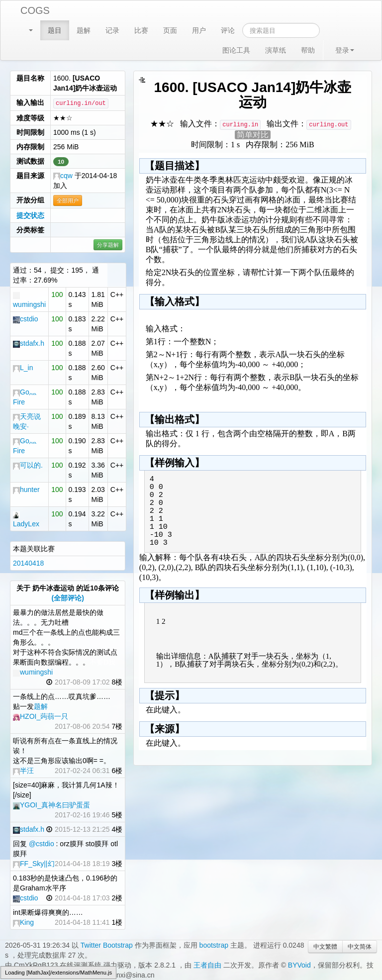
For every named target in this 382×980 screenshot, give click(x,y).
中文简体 (360, 947)
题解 (84, 30)
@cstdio (42, 844)
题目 (55, 30)
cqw (63, 176)
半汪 (23, 771)
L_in (23, 368)
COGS (35, 10)
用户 (199, 30)
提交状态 (30, 215)
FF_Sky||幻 (34, 864)
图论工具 (236, 50)
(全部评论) (68, 598)
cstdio (26, 319)
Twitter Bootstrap (107, 945)
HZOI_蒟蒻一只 (41, 716)
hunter (26, 490)
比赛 (141, 30)
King (23, 922)
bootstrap (214, 945)
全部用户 (68, 200)
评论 (228, 30)
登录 (345, 50)
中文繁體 (325, 947)
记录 (112, 30)
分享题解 (108, 245)
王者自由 (207, 965)
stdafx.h (29, 343)
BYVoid (299, 965)
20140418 (28, 563)
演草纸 (276, 50)
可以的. (28, 465)
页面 (170, 30)
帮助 (308, 50)
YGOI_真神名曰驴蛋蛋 (51, 805)
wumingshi (33, 672)
